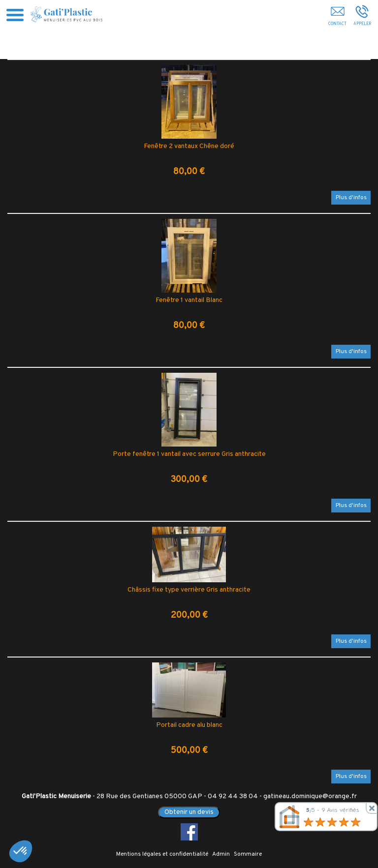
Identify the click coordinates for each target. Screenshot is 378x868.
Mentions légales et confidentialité (162, 854)
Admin (221, 854)
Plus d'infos (351, 198)
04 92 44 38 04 (233, 796)
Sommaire (248, 854)
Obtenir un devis (189, 812)
